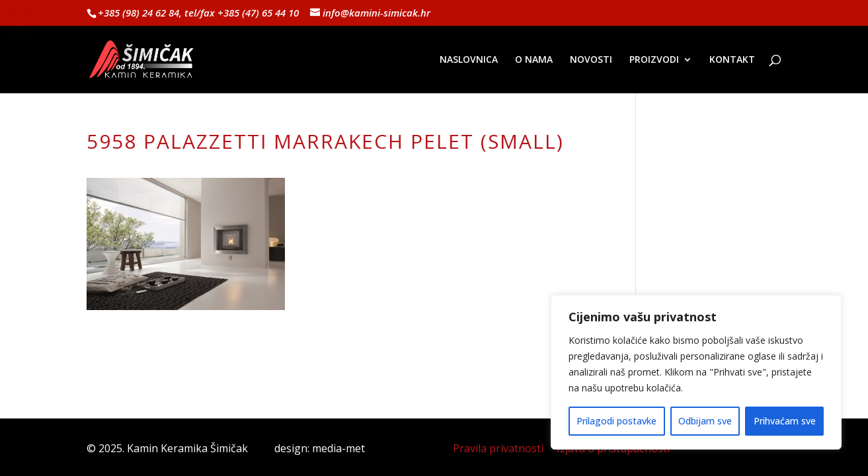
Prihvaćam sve (785, 421)
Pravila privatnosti (498, 448)
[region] (696, 372)
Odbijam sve (705, 421)
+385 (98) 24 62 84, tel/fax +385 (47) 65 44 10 (198, 13)
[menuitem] (469, 74)
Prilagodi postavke (616, 421)
